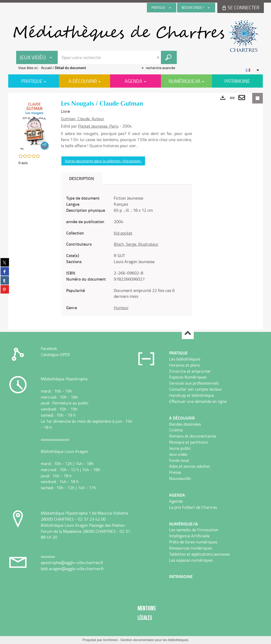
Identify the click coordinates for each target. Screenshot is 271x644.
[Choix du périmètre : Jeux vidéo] (37, 57)
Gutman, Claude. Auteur (83, 119)
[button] (34, 125)
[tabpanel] (127, 253)
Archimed (110, 640)
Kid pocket (123, 233)
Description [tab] (82, 178)
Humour (121, 308)
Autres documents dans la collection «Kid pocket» (103, 161)
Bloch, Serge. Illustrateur (136, 244)
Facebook (49, 348)
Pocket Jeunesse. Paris (98, 126)
